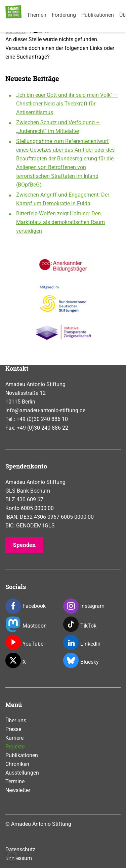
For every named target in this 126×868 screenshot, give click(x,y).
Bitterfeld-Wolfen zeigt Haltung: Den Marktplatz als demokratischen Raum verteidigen (60, 222)
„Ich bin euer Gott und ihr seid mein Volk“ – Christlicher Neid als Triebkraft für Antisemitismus (67, 104)
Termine (15, 781)
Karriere (14, 738)
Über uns (16, 720)
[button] (12, 856)
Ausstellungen (22, 773)
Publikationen (98, 15)
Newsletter (18, 790)
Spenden (24, 545)
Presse (13, 729)
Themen (37, 15)
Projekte (15, 747)
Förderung (64, 15)
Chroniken (17, 764)
